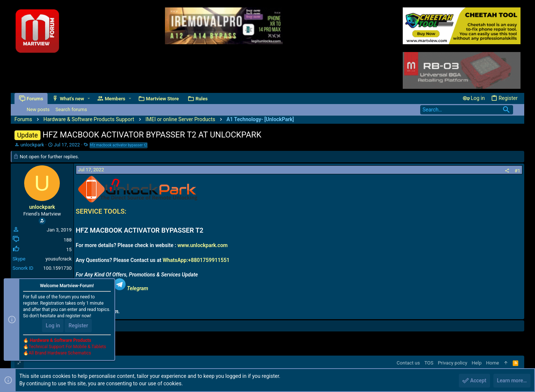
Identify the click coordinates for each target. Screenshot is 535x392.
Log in (53, 326)
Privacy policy (452, 363)
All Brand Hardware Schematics (60, 353)
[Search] (467, 110)
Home (492, 363)
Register (78, 326)
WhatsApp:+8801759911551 (196, 260)
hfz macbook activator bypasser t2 (119, 145)
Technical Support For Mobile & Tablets (67, 347)
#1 (517, 171)
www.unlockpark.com (203, 245)
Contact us (408, 363)
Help (477, 363)
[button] (89, 99)
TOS (429, 363)
